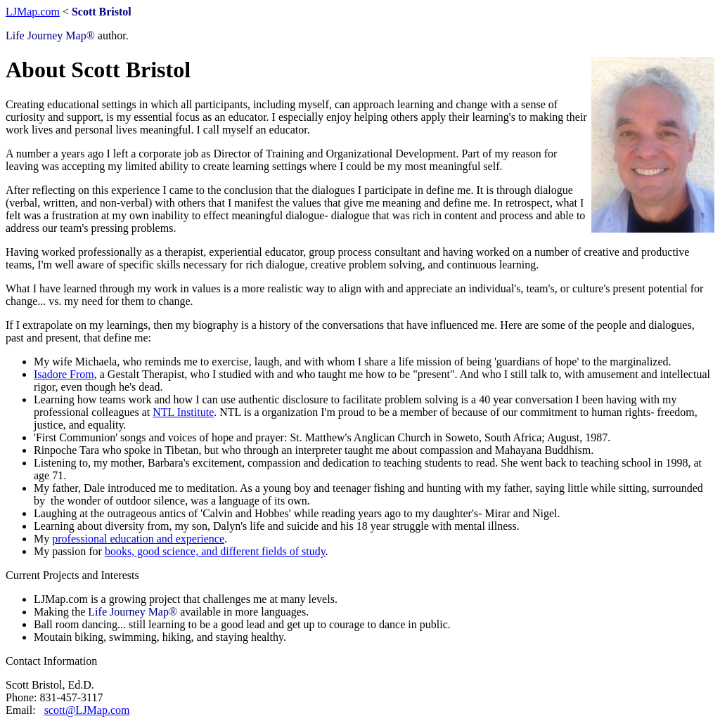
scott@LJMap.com (87, 710)
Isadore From (64, 374)
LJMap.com (33, 12)
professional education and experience (138, 539)
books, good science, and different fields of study (215, 551)
